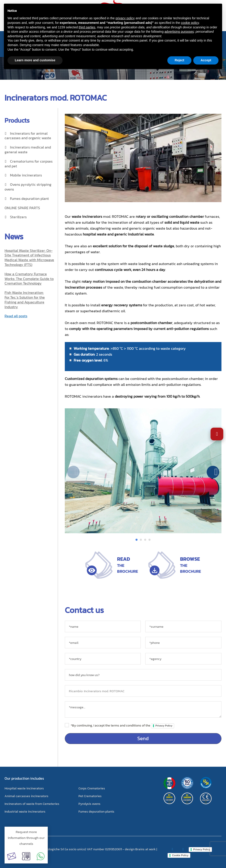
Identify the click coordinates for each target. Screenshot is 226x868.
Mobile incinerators (26, 175)
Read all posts (16, 316)
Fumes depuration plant (29, 198)
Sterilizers (18, 217)
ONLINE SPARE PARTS (22, 208)
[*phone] (183, 643)
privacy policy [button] (125, 18)
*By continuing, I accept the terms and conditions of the (123, 725)
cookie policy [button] (190, 23)
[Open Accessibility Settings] (217, 434)
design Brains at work (140, 849)
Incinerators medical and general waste (28, 150)
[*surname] (183, 626)
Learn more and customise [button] (35, 60)
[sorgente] (143, 675)
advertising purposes (179, 32)
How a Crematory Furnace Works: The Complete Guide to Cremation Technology (29, 279)
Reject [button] (179, 60)
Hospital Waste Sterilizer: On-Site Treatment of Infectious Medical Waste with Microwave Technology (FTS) (29, 258)
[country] (103, 659)
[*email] (103, 643)
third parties (87, 27)
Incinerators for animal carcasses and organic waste (28, 136)
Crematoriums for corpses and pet (29, 164)
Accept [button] (206, 60)
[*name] (103, 626)
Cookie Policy (180, 855)
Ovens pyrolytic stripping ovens (28, 187)
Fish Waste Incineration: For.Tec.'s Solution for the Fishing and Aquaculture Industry (25, 300)
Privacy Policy (164, 726)
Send (143, 738)
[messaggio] (143, 709)
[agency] (183, 659)
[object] (143, 691)
